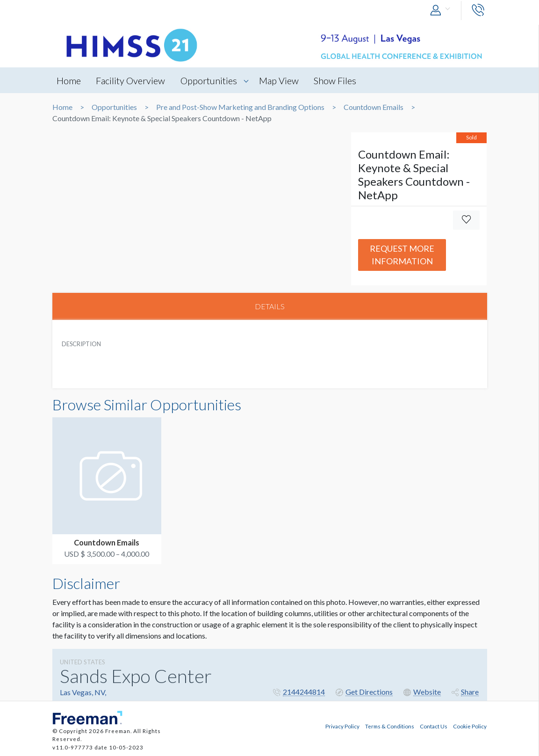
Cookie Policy (470, 726)
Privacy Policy (342, 726)
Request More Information (402, 255)
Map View (280, 80)
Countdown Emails (374, 107)
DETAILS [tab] (270, 306)
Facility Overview (131, 80)
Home (69, 80)
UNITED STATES (83, 662)
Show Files (337, 80)
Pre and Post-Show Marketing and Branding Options (240, 107)
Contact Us (434, 726)
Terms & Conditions (390, 726)
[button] (442, 11)
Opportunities (210, 80)
